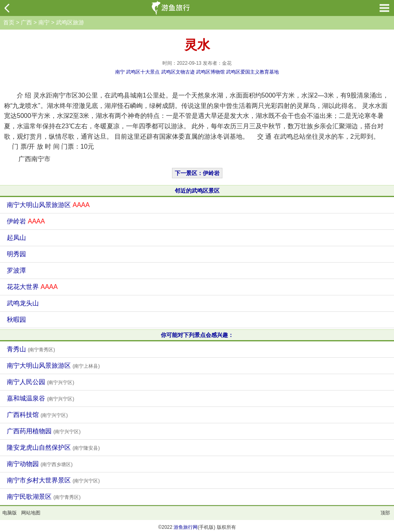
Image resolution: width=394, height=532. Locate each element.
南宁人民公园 (40, 382)
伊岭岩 (26, 221)
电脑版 (10, 513)
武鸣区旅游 (70, 22)
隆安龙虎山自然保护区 (53, 447)
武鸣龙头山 (23, 303)
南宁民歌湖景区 (44, 497)
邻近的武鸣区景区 (197, 191)
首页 (9, 22)
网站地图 (31, 513)
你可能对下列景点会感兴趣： (197, 335)
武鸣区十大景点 (143, 72)
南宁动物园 (40, 464)
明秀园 (16, 254)
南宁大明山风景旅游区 (48, 205)
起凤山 (16, 238)
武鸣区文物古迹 (178, 72)
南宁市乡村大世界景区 (53, 480)
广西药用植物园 (44, 431)
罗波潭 (16, 270)
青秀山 (31, 349)
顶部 (385, 513)
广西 (26, 22)
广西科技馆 (37, 415)
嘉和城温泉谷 (40, 398)
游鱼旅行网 (186, 527)
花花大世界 (32, 287)
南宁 (44, 22)
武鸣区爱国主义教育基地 (252, 72)
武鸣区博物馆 (210, 72)
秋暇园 (16, 320)
